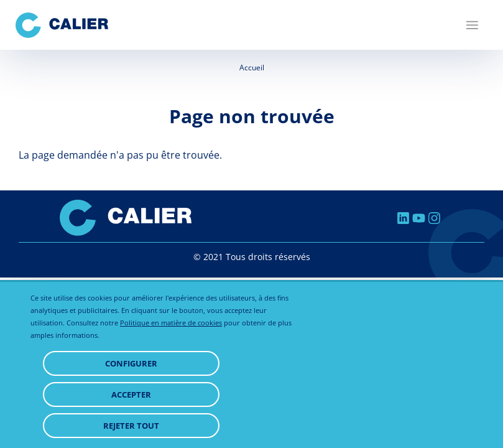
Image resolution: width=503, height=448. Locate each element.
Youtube (419, 218)
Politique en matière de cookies (171, 323)
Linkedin (403, 218)
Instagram (434, 218)
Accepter (131, 394)
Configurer (131, 363)
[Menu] (472, 25)
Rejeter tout (131, 426)
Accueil (252, 68)
